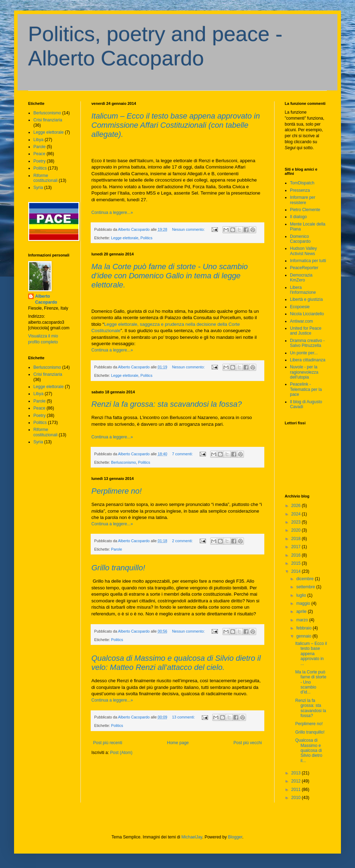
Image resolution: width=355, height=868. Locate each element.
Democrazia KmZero (301, 278)
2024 (297, 514)
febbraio (305, 628)
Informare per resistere (303, 200)
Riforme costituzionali (46, 178)
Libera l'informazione (303, 290)
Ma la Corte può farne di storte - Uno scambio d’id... (311, 682)
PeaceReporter (304, 268)
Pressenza (300, 190)
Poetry (40, 161)
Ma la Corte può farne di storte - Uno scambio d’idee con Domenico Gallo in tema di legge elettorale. (170, 276)
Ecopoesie (300, 307)
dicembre (306, 579)
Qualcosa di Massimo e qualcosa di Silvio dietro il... (309, 750)
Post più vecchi (248, 743)
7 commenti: (183, 454)
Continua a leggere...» (112, 213)
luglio (302, 595)
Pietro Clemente (305, 210)
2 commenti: (183, 541)
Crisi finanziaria (48, 120)
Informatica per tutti (308, 261)
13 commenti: (184, 717)
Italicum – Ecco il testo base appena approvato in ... (311, 654)
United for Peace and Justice (306, 331)
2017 (297, 547)
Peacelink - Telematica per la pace (306, 389)
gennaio (304, 636)
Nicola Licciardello (307, 314)
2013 (297, 773)
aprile (302, 612)
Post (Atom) (121, 753)
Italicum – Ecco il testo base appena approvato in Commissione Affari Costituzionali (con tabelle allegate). (176, 125)
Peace (39, 154)
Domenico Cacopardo (300, 239)
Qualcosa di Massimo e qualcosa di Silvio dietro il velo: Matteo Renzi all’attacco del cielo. (176, 663)
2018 (297, 539)
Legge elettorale (125, 238)
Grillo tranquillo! (118, 568)
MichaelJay (192, 837)
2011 (297, 790)
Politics (146, 238)
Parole (117, 549)
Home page (178, 743)
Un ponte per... (304, 353)
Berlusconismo (124, 462)
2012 (297, 781)
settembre (306, 587)
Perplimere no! (117, 491)
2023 (297, 522)
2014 (297, 571)
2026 (297, 506)
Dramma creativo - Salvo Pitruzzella (307, 343)
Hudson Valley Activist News (304, 251)
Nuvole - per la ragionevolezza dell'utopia (304, 372)
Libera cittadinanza (308, 360)
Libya (38, 140)
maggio (304, 603)
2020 (297, 530)
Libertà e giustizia (306, 299)
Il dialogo (298, 217)
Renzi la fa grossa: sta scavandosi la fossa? (167, 404)
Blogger (235, 837)
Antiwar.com (301, 321)
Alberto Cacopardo (46, 299)
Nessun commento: (189, 229)
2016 (297, 555)
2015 (297, 563)
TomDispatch (302, 183)
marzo (303, 620)
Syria (38, 188)
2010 (297, 798)
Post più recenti (108, 743)
